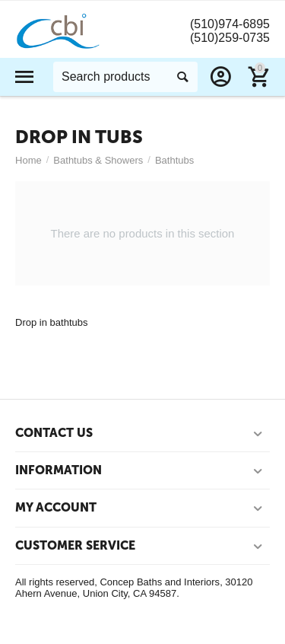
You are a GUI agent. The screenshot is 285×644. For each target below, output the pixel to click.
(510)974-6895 (230, 24)
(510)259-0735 (230, 38)
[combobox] (125, 77)
